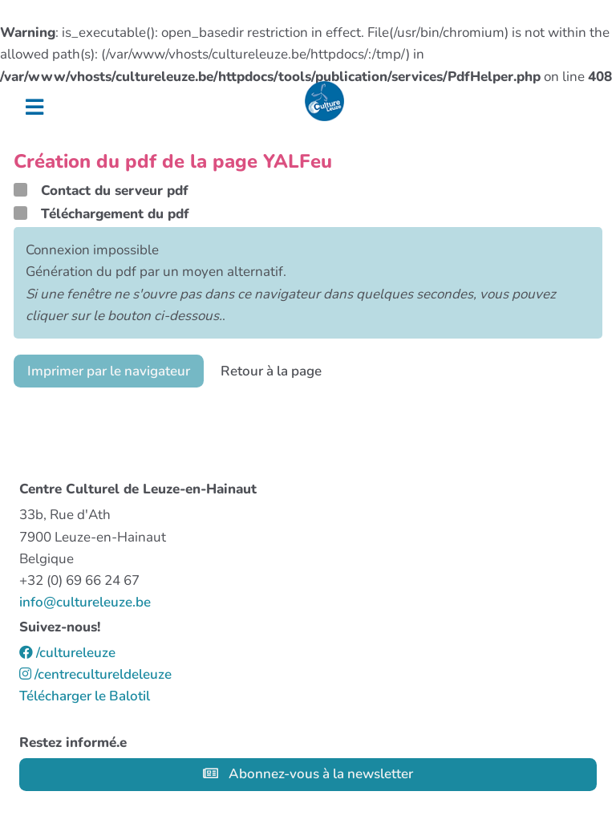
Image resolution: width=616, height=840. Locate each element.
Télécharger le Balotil (85, 696)
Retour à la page (271, 371)
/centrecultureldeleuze (95, 674)
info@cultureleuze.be (85, 602)
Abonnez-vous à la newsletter (308, 774)
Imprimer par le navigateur (109, 371)
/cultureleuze (67, 653)
